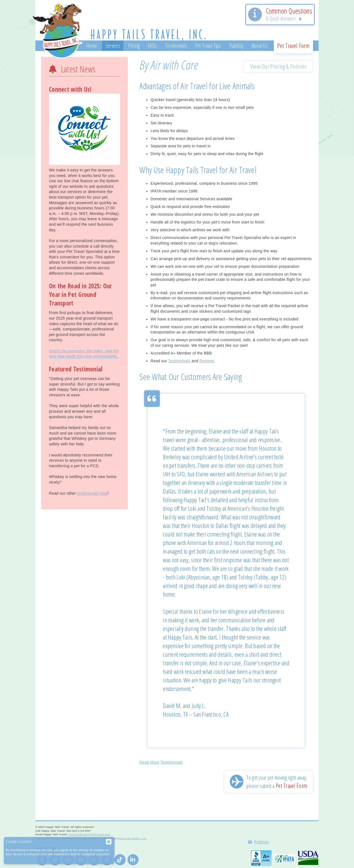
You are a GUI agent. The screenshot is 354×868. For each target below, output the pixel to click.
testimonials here (92, 493)
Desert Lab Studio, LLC (131, 838)
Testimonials (179, 361)
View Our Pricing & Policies (278, 66)
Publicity (261, 842)
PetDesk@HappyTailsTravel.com (89, 834)
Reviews (207, 361)
